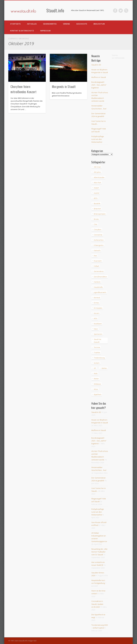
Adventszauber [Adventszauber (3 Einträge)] (99, 177)
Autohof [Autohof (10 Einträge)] (96, 193)
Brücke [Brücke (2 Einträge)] (96, 219)
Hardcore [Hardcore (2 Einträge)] (97, 282)
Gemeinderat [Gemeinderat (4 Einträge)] (99, 271)
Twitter (121, 11)
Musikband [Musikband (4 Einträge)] (98, 324)
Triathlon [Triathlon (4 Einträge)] (97, 353)
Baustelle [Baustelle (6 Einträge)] (97, 203)
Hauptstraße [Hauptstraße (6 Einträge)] (98, 287)
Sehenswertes (50, 24)
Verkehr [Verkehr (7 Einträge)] (97, 363)
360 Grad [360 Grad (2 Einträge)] (97, 167)
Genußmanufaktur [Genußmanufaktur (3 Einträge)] (100, 277)
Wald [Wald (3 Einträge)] (96, 373)
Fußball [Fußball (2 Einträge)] (96, 266)
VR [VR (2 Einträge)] (95, 368)
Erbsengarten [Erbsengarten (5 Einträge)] (99, 245)
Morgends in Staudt (64, 86)
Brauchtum (99, 24)
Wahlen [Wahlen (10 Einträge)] (104, 368)
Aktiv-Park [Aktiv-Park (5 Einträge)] (97, 183)
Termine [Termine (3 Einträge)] (97, 347)
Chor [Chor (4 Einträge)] (96, 224)
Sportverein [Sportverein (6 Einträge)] (98, 334)
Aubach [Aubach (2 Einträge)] (96, 188)
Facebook (115, 11)
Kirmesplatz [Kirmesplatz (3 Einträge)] (98, 308)
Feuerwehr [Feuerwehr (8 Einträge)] (98, 261)
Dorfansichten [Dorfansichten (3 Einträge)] (99, 240)
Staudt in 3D (96, 65)
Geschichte (82, 24)
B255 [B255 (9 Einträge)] (96, 198)
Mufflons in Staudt (99, 77)
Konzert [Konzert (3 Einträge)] (97, 313)
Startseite (15, 24)
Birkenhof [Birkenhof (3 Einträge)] (97, 209)
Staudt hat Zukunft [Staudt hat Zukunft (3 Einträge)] (97, 341)
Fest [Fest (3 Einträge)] (95, 256)
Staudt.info (55, 10)
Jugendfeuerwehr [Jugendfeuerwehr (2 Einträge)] (100, 292)
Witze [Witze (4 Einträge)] (96, 389)
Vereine (66, 24)
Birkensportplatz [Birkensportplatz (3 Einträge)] (100, 214)
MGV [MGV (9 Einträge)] (96, 318)
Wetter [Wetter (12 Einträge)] (96, 379)
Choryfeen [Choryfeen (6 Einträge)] (98, 230)
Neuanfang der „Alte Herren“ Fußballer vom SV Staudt (99, 552)
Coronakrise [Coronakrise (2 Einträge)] (98, 235)
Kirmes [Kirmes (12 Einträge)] (96, 303)
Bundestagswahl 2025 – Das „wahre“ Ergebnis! (99, 85)
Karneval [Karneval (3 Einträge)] (97, 298)
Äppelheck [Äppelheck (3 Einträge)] (98, 394)
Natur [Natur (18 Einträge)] (96, 329)
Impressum (45, 31)
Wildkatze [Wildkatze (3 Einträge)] (97, 384)
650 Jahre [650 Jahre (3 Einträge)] (97, 172)
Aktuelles (32, 24)
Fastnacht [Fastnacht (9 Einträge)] (97, 250)
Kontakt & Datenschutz (22, 31)
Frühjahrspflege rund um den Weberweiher (98, 139)
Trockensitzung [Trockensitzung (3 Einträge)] (99, 358)
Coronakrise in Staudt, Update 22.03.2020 (97, 604)
